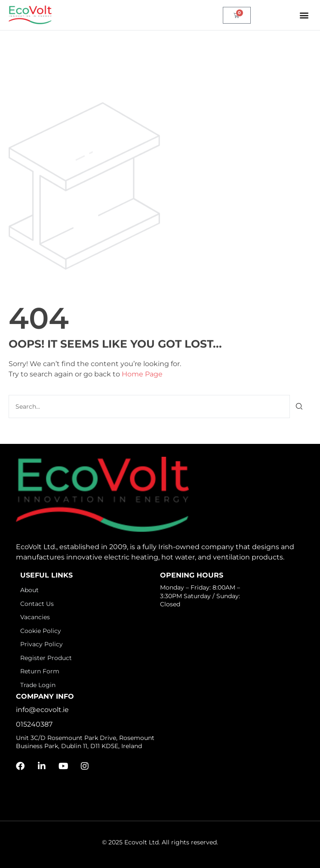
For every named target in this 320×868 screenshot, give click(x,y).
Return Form (40, 671)
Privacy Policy (42, 644)
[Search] (300, 406)
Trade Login (38, 685)
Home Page (142, 374)
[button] (304, 15)
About (29, 590)
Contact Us (37, 604)
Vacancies (35, 617)
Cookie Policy (41, 631)
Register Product (46, 658)
